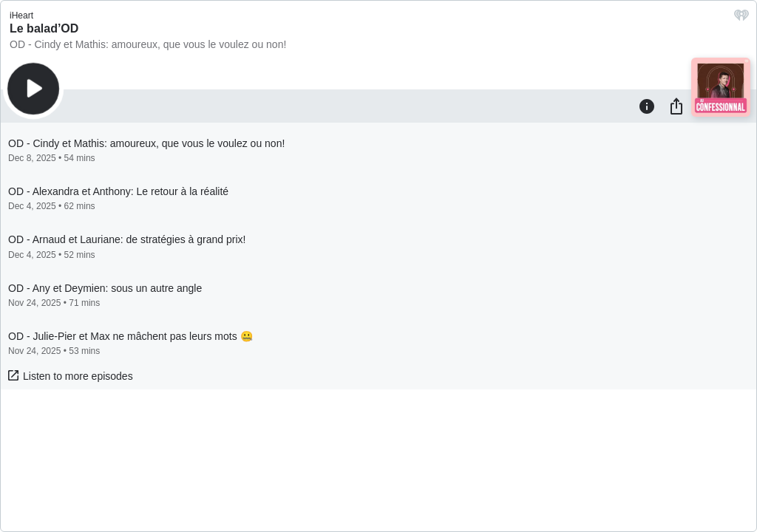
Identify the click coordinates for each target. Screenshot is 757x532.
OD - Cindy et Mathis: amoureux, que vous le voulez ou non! (148, 44)
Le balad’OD (44, 28)
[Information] (647, 106)
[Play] (33, 89)
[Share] (676, 106)
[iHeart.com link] (741, 19)
